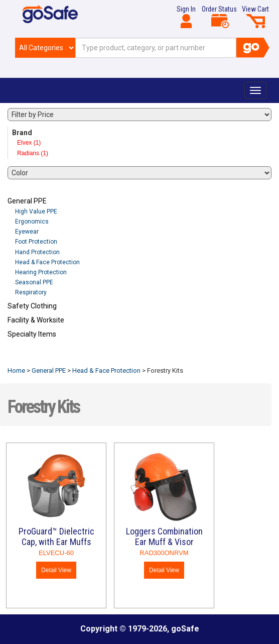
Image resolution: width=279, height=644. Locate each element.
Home (16, 370)
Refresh (27, 358)
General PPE (27, 201)
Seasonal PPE (34, 282)
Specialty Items (32, 334)
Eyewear (27, 232)
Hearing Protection (41, 272)
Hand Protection (37, 252)
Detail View (56, 570)
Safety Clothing (32, 306)
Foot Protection (36, 242)
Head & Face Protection (47, 262)
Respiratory (31, 292)
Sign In (186, 17)
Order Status (219, 17)
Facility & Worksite (36, 320)
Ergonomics (32, 222)
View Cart (255, 17)
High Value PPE (36, 211)
